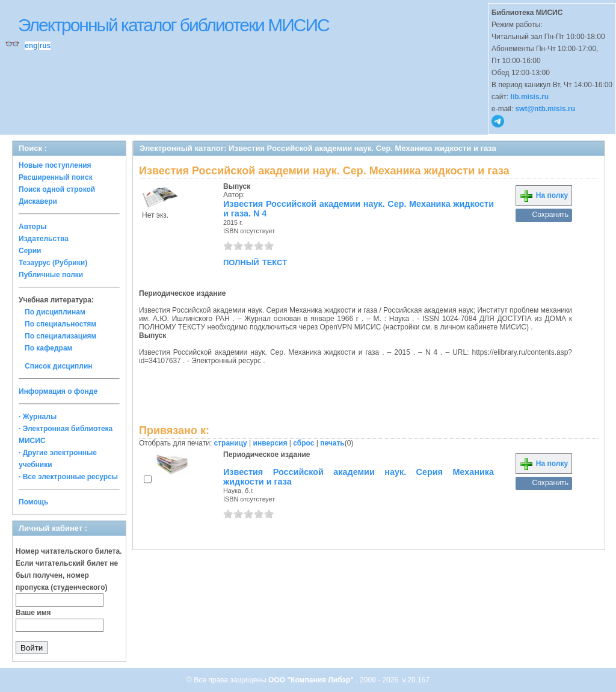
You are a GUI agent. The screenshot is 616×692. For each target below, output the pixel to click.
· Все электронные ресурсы (68, 477)
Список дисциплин (59, 366)
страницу (231, 443)
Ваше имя (33, 613)
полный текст (255, 262)
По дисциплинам (55, 312)
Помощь (33, 502)
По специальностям (60, 324)
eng (31, 46)
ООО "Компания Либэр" (312, 680)
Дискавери (38, 201)
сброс (303, 443)
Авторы (33, 227)
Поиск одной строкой (57, 189)
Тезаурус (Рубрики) (53, 263)
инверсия (270, 443)
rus (45, 46)
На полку (544, 195)
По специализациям (60, 336)
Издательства (44, 239)
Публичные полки (51, 275)
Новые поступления (55, 165)
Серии (30, 251)
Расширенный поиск (56, 177)
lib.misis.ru (530, 97)
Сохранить (550, 215)
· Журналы (38, 417)
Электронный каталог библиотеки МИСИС (174, 25)
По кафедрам (48, 348)
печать (332, 443)
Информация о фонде (58, 391)
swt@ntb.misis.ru (545, 109)
